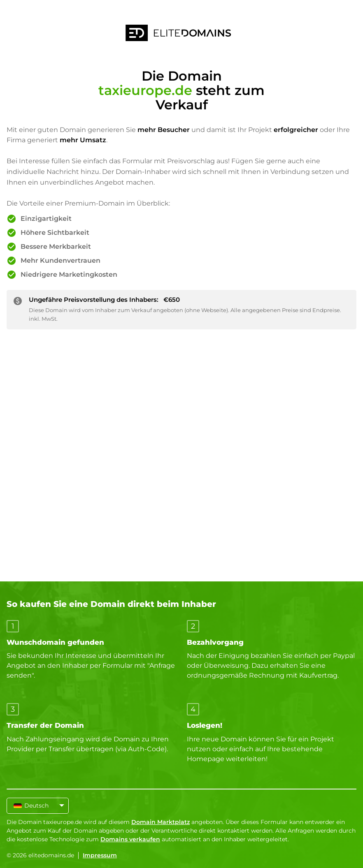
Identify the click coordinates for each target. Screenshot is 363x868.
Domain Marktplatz (161, 822)
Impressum (100, 855)
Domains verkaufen (130, 839)
